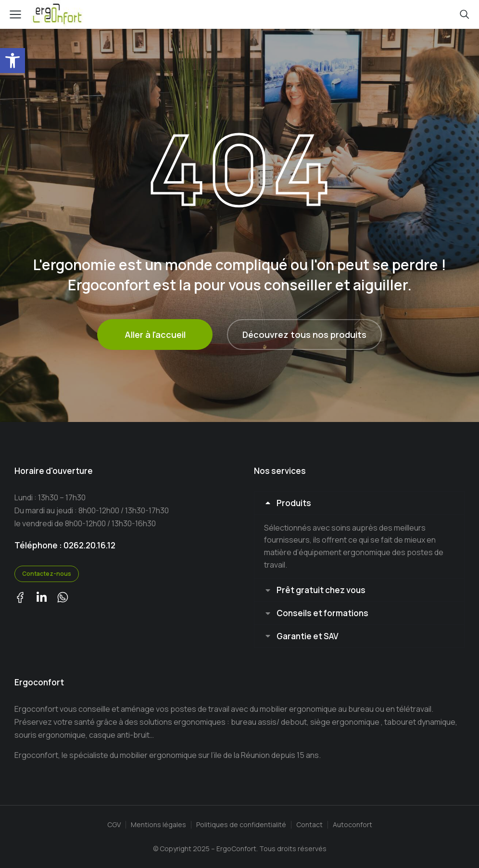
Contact (309, 825)
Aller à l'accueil (155, 335)
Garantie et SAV (308, 636)
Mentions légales (158, 825)
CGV (114, 825)
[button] (13, 61)
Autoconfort (353, 825)
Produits (294, 503)
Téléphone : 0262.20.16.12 (65, 545)
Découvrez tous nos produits (304, 335)
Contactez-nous (47, 574)
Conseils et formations (322, 613)
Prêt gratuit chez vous (321, 590)
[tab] (359, 503)
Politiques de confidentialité (241, 825)
